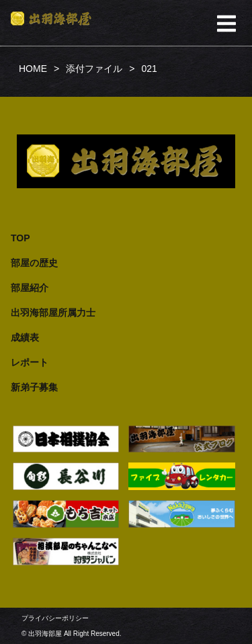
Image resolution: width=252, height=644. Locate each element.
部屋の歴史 (34, 263)
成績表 (25, 337)
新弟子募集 (34, 387)
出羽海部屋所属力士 (53, 313)
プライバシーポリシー (55, 618)
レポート (30, 362)
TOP (20, 238)
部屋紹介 (30, 288)
